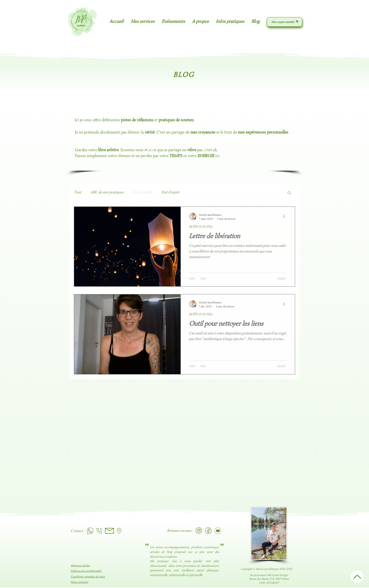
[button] (143, 21)
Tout (78, 192)
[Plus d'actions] (286, 216)
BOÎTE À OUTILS (201, 227)
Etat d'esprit (170, 192)
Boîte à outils (143, 192)
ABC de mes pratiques (107, 192)
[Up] (357, 577)
